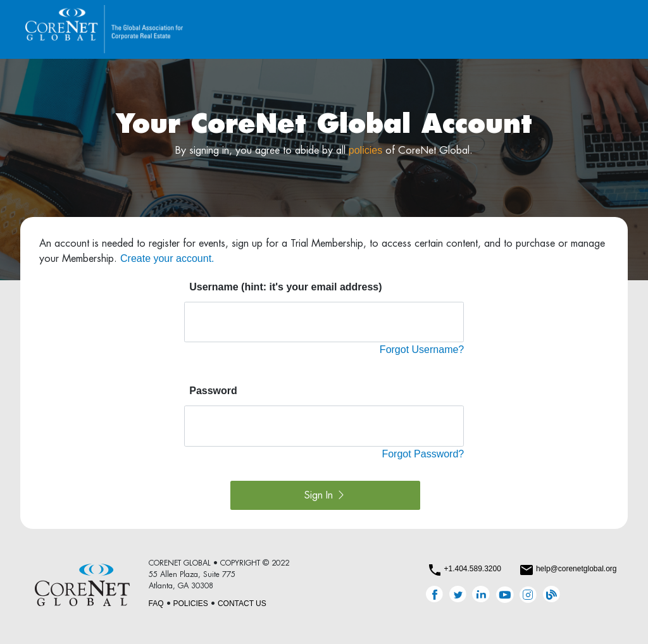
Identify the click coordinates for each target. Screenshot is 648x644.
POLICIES (191, 604)
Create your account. (167, 258)
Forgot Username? (422, 350)
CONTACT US (242, 604)
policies (365, 150)
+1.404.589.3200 (472, 569)
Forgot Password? (423, 454)
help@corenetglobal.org (576, 569)
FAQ (156, 604)
